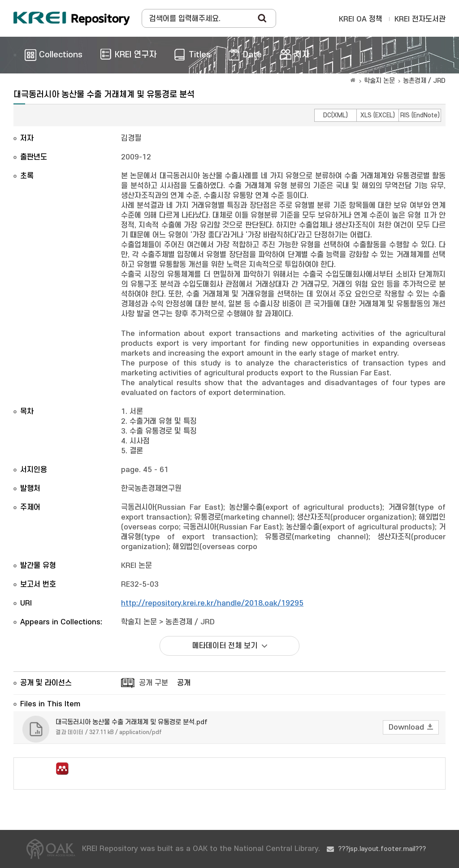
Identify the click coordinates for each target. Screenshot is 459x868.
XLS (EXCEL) (378, 115)
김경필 (131, 138)
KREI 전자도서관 (420, 19)
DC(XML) (336, 115)
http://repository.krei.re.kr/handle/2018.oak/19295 (212, 603)
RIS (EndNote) (420, 115)
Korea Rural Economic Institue (72, 18)
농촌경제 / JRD (424, 81)
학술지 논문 (379, 81)
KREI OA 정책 (361, 19)
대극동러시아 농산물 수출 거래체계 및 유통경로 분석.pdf (132, 722)
